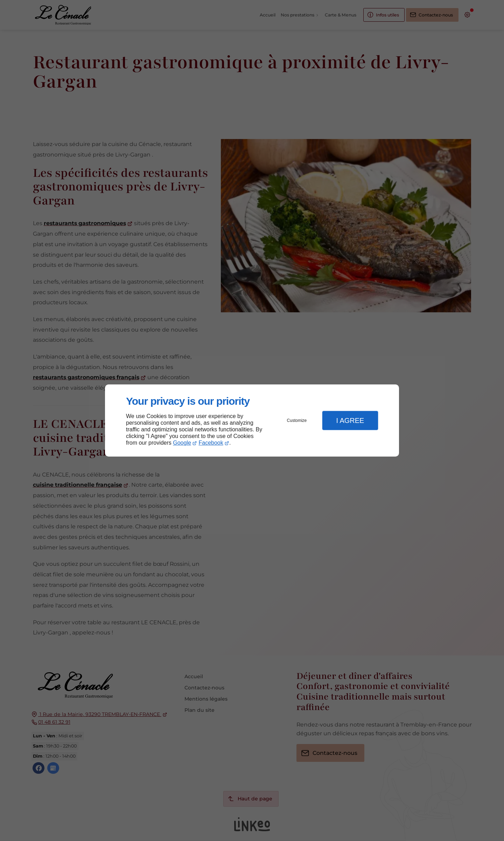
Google (182, 443)
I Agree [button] (350, 420)
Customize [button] (297, 420)
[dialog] (252, 421)
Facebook (211, 443)
